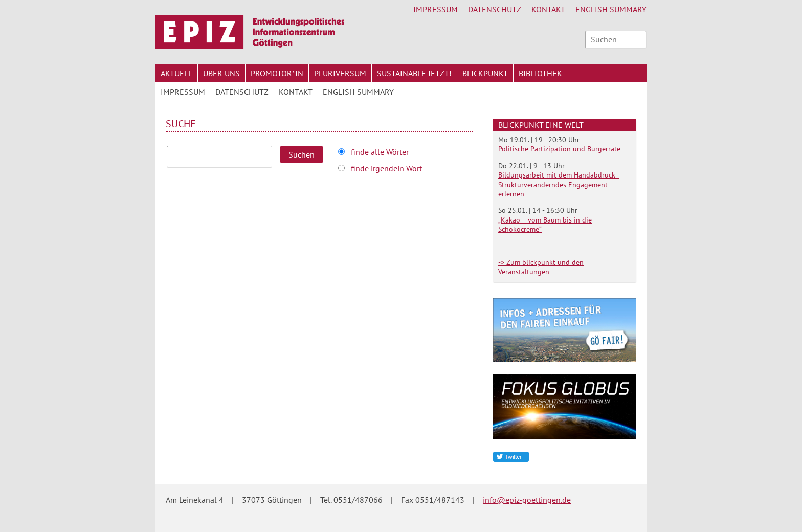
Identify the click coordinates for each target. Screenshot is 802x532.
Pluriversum (340, 73)
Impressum (436, 9)
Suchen (302, 154)
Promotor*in (277, 73)
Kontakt (548, 9)
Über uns (221, 73)
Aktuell (176, 73)
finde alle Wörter (380, 152)
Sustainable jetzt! (414, 73)
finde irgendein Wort (386, 168)
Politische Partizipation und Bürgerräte (559, 149)
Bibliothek (540, 73)
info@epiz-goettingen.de (527, 500)
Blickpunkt (485, 73)
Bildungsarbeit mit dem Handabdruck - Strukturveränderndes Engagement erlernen (559, 184)
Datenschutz (495, 9)
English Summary (611, 9)
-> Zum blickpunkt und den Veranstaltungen (541, 267)
